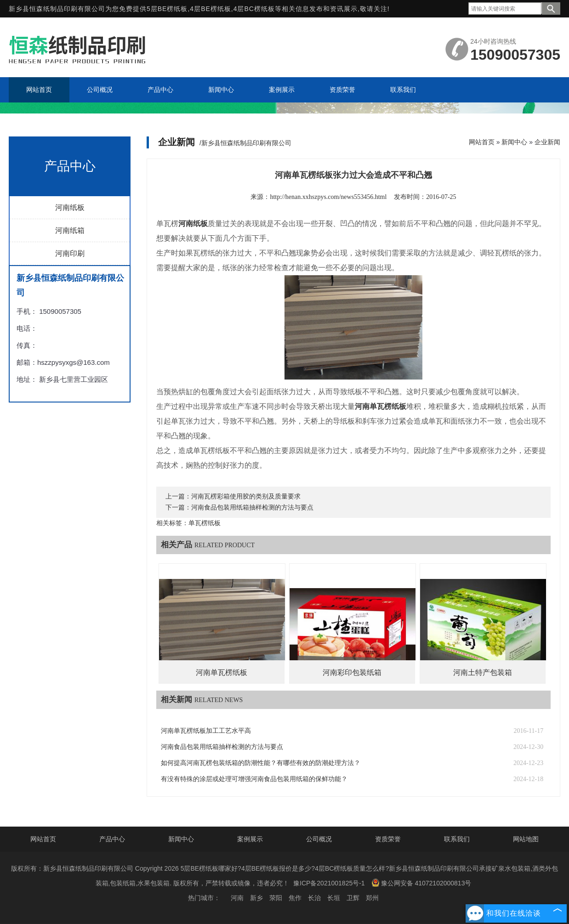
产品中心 (112, 839)
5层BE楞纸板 (167, 9)
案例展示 (250, 839)
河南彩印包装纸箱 (352, 672)
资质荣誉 (388, 839)
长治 (314, 898)
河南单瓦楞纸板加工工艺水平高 (206, 731)
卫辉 (353, 898)
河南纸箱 (70, 230)
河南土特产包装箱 (483, 672)
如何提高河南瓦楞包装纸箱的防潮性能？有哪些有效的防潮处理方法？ (261, 763)
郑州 (372, 898)
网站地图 (526, 839)
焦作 (295, 898)
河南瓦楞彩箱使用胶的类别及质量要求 (246, 496)
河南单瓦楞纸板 (222, 672)
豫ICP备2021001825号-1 (329, 883)
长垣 (334, 898)
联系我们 (457, 839)
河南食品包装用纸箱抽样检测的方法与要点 (252, 507)
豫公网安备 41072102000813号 (421, 883)
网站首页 (482, 142)
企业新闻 (547, 142)
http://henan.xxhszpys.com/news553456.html (328, 197)
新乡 (256, 898)
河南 (237, 898)
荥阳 (276, 898)
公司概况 (319, 839)
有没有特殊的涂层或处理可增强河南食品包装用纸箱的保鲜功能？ (254, 779)
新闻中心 (514, 142)
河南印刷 (70, 253)
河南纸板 (70, 207)
